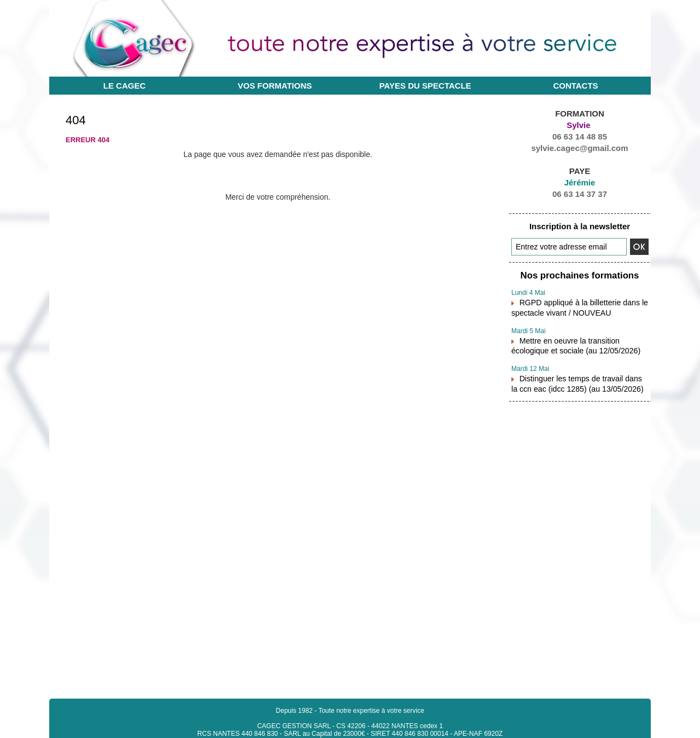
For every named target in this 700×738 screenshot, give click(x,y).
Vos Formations (275, 86)
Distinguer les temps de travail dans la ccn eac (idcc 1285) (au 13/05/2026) (575, 377)
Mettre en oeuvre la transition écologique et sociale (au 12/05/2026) (580, 341)
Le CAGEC (125, 86)
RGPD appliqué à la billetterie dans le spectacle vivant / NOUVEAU (574, 305)
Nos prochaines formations (580, 275)
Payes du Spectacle (425, 86)
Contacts (575, 86)
